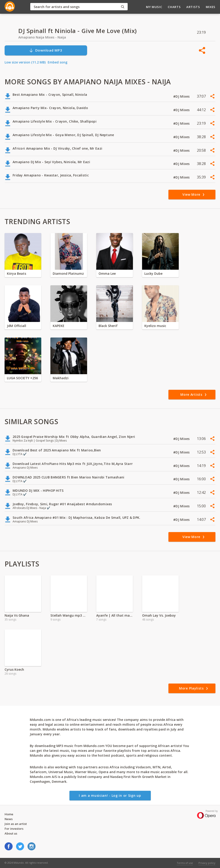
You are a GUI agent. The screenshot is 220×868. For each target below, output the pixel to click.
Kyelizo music (155, 326)
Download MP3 (46, 50)
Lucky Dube (153, 273)
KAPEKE (59, 326)
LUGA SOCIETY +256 (22, 378)
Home (9, 814)
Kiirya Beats (16, 273)
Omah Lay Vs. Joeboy (159, 615)
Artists (193, 7)
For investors (14, 829)
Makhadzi (61, 378)
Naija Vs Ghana (17, 615)
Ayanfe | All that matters (115, 615)
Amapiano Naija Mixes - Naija (42, 37)
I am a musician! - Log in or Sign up (110, 795)
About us (11, 833)
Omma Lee (107, 273)
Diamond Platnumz (68, 273)
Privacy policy (207, 863)
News (9, 819)
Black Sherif (108, 326)
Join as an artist (16, 824)
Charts (174, 7)
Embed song (58, 62)
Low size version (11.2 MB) (25, 62)
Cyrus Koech (14, 669)
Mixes (211, 7)
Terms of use (185, 863)
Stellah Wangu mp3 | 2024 (69, 615)
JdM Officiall (16, 326)
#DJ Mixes (182, 96)
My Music (154, 7)
